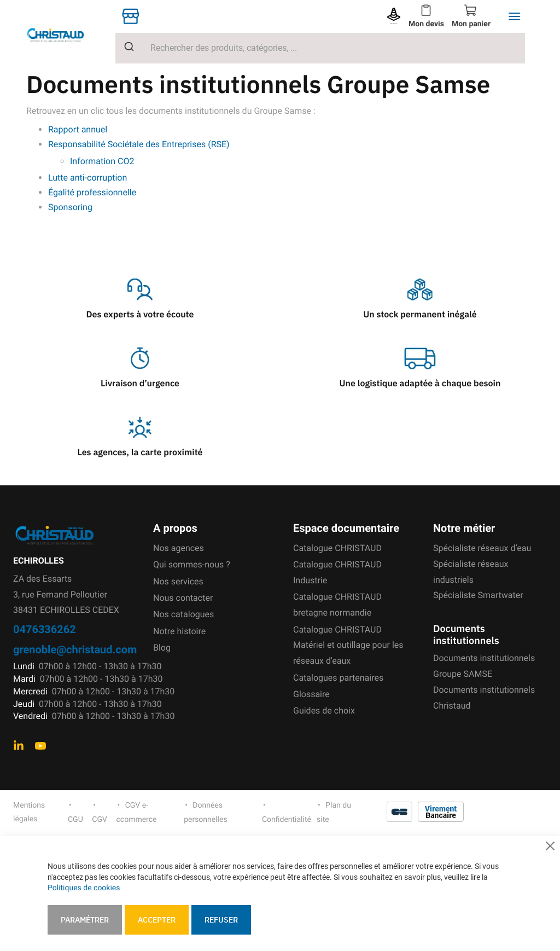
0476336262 (45, 629)
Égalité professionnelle (92, 192)
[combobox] (320, 48)
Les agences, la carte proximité (140, 453)
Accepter (157, 920)
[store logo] (64, 35)
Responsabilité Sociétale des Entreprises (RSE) (139, 144)
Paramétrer (85, 920)
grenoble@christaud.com (75, 649)
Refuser (221, 920)
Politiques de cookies (84, 888)
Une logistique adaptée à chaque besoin (420, 384)
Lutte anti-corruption (87, 178)
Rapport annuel (78, 129)
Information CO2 (102, 161)
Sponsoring (71, 207)
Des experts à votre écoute (140, 315)
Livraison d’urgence (140, 384)
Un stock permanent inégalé (420, 315)
